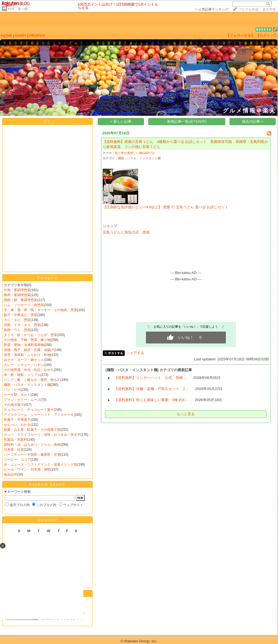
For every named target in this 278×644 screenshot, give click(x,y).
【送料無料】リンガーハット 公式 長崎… (150, 378)
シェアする (135, 353)
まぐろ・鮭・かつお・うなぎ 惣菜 (31, 335)
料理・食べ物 (18, 9)
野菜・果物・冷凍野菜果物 (24, 345)
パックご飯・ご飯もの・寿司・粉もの (32, 380)
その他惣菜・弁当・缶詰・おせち (29, 370)
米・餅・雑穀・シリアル (22, 375)
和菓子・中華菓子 (17, 420)
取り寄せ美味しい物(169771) (135, 153)
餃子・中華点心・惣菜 (21, 315)
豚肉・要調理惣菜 (17, 295)
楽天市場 (269, 9)
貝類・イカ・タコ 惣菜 (22, 325)
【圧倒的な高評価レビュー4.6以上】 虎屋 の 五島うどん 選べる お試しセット (165, 207)
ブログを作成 (248, 9)
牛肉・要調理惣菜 (17, 290)
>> (211, 9)
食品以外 (11, 474)
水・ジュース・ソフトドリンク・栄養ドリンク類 (41, 465)
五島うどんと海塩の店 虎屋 (126, 232)
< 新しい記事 (121, 121)
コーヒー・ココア (17, 460)
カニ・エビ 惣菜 (17, 320)
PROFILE (37, 36)
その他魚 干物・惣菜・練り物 (27, 340)
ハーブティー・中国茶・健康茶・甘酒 (32, 455)
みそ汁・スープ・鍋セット (24, 360)
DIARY (21, 36)
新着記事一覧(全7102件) (187, 121)
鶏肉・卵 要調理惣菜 (21, 300)
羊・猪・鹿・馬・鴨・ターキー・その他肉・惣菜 (41, 310)
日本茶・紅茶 (14, 450)
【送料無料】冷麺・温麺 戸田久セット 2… (151, 389)
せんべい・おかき (17, 425)
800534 (264, 29)
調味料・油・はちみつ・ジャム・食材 (32, 445)
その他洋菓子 (14, 405)
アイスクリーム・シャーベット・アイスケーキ (39, 415)
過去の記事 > (253, 121)
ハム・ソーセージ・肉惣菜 (24, 305)
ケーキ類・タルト (17, 395)
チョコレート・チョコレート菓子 (29, 410)
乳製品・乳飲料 (16, 440)
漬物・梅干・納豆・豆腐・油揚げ (29, 350)
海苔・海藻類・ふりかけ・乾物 (27, 355)
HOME (7, 36)
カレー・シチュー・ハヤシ (24, 365)
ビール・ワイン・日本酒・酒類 (27, 469)
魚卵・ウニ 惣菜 (17, 330)
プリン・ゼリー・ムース (22, 400)
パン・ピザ (12, 390)
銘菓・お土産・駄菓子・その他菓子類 (32, 430)
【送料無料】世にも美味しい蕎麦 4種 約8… (151, 400)
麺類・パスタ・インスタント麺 (27, 385)
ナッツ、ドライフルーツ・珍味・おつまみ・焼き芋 (42, 435)
